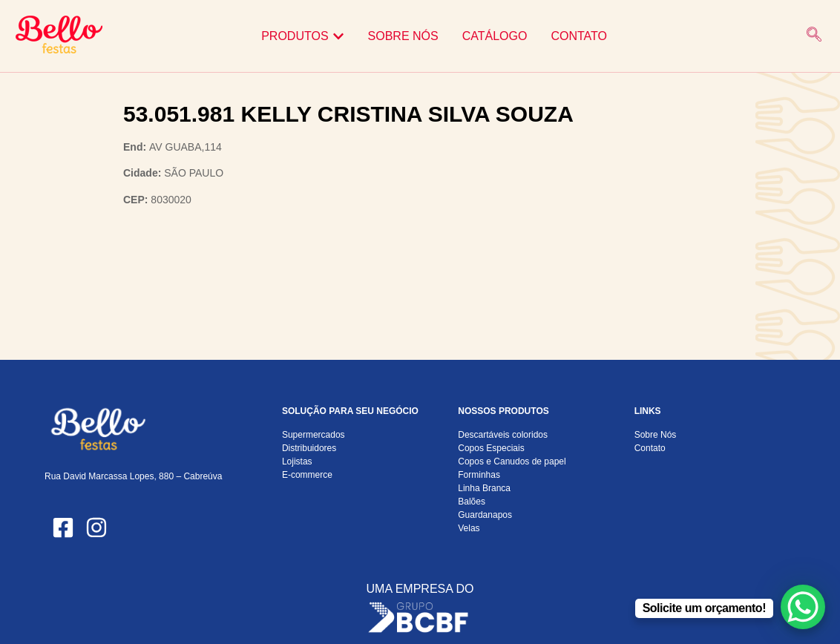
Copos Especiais (491, 448)
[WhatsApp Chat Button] (803, 607)
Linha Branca (484, 488)
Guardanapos (485, 515)
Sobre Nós (656, 435)
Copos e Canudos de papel (512, 461)
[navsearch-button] (814, 36)
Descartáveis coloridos (503, 435)
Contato (650, 448)
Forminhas (479, 475)
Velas (469, 528)
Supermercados (314, 435)
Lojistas (297, 461)
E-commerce (307, 475)
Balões (472, 502)
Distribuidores (309, 448)
